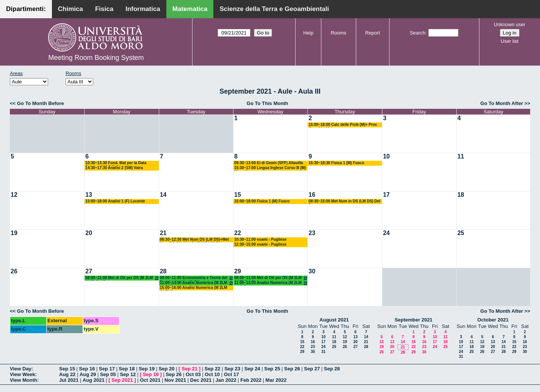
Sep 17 (107, 369)
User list (509, 41)
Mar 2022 (276, 380)
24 (387, 233)
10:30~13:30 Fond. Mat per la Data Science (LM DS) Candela (116, 163)
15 (238, 195)
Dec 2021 (201, 380)
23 (312, 233)
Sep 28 (332, 369)
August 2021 (334, 320)
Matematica (190, 9)
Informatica (143, 9)
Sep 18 (127, 369)
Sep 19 (147, 369)
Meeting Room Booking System (96, 58)
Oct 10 (212, 374)
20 (89, 233)
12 (14, 195)
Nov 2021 (175, 380)
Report (373, 33)
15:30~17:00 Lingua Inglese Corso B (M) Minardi (270, 168)
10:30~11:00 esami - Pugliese (260, 239)
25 (461, 233)
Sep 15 (67, 369)
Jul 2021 (69, 380)
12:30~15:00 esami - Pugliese (260, 244)
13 (89, 195)
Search (417, 33)
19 (14, 233)
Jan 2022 (226, 380)
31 (323, 352)
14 (163, 195)
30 (312, 271)
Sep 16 (87, 369)
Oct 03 (193, 374)
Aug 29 (88, 374)
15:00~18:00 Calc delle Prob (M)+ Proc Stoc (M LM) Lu (343, 125)
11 (461, 156)
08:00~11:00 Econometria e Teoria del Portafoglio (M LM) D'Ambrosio (197, 278)
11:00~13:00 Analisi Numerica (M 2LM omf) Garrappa (197, 283)
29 (238, 271)
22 (238, 233)
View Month (23, 380)
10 (387, 156)
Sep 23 (232, 369)
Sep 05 (108, 374)
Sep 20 (167, 369)
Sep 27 (312, 369)
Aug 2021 (94, 380)
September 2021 (413, 320)
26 (14, 271)
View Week (23, 374)
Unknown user (509, 24)
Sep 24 (252, 369)
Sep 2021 (122, 380)
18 (461, 195)
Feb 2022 (251, 380)
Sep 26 (292, 369)
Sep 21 (189, 369)
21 (163, 233)
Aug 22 (67, 374)
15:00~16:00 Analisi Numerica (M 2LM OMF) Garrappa (194, 288)
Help (308, 33)
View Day (21, 369)
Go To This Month (268, 103)
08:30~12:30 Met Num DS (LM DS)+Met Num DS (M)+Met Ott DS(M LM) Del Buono (194, 240)
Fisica (104, 9)
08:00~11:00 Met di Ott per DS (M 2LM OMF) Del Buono (122, 278)
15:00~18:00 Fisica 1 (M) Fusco (262, 201)
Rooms (339, 33)
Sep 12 (128, 374)
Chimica (70, 9)
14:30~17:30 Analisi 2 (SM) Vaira (114, 168)
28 (163, 271)
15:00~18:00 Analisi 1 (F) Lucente (115, 201)
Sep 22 (213, 369)
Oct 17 (232, 374)
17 (387, 195)
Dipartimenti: (26, 9)
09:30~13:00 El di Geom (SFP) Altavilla (269, 163)
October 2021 (493, 320)
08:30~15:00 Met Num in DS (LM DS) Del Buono (344, 201)
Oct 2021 (150, 380)
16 (312, 195)
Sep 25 (272, 369)
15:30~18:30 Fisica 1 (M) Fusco (336, 163)
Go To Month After (502, 103)
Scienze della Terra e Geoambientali (274, 9)
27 (89, 271)
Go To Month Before (41, 103)
